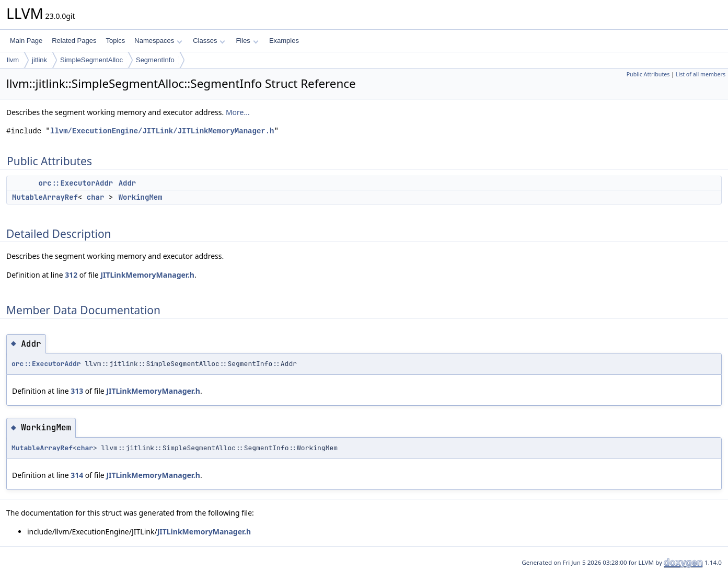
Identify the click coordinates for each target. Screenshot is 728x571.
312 (71, 275)
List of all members (701, 74)
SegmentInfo (155, 60)
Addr (128, 183)
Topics (115, 41)
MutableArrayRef (45, 197)
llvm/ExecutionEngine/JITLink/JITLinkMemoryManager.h (162, 131)
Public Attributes (648, 74)
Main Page (26, 41)
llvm (13, 60)
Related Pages (74, 41)
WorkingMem (141, 197)
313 (77, 391)
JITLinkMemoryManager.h (147, 275)
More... (238, 112)
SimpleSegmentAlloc (91, 60)
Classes (209, 41)
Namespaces (158, 41)
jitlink (39, 60)
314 (77, 475)
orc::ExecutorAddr (76, 183)
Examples (284, 41)
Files (247, 41)
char (96, 197)
